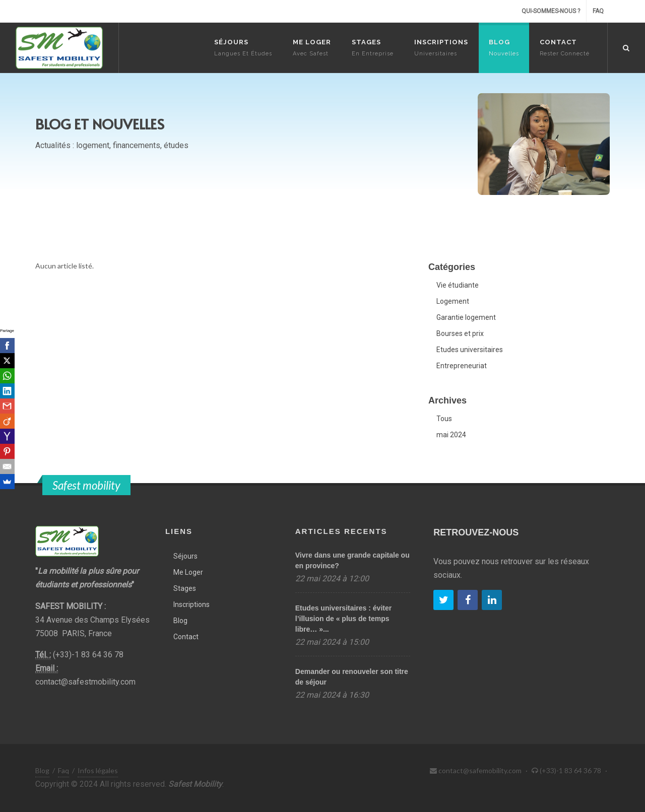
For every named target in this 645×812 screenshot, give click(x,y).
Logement (453, 301)
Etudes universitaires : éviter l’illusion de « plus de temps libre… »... (343, 619)
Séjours (185, 556)
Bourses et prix (460, 333)
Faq (598, 11)
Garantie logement (466, 317)
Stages (185, 588)
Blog (180, 621)
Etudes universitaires (470, 350)
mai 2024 (451, 435)
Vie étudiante (458, 285)
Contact (186, 637)
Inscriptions (191, 604)
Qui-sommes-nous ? (551, 11)
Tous (444, 419)
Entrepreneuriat (462, 366)
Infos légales (98, 770)
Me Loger (188, 572)
